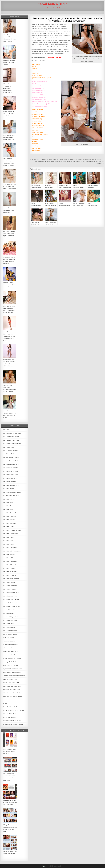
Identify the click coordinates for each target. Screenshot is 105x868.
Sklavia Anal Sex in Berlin (10, 707)
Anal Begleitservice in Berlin (11, 440)
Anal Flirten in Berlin (9, 454)
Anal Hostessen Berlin (9, 482)
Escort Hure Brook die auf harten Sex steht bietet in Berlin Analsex (9, 187)
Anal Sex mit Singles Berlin (11, 617)
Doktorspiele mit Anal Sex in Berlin (13, 648)
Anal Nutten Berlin (8, 502)
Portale (5, 703)
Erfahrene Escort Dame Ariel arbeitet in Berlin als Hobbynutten (9, 285)
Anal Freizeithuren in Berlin (11, 457)
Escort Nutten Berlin (52, 4)
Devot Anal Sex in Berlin (10, 641)
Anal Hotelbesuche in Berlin (11, 485)
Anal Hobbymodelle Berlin (10, 475)
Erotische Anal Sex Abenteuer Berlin (13, 655)
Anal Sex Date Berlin (9, 613)
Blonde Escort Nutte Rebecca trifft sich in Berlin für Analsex (9, 114)
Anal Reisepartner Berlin (10, 596)
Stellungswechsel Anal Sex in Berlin (13, 710)
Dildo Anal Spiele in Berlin (10, 644)
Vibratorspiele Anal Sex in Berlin (12, 721)
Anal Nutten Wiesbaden (10, 572)
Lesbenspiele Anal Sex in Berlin (12, 686)
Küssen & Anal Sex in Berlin (11, 683)
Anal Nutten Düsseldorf (9, 523)
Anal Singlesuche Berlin (10, 631)
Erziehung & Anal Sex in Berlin (12, 658)
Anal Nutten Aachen (8, 499)
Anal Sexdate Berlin (8, 624)
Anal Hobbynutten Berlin (10, 478)
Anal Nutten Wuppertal (9, 575)
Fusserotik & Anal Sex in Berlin (12, 672)
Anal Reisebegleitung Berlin (11, 593)
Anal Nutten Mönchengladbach (12, 551)
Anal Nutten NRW (8, 558)
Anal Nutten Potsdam (9, 568)
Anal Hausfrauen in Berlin (10, 468)
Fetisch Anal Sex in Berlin (10, 665)
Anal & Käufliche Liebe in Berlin (12, 433)
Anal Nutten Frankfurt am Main (12, 530)
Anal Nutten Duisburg (9, 520)
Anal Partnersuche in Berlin (11, 579)
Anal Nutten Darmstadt (9, 513)
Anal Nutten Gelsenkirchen (11, 534)
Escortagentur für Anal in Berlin (12, 662)
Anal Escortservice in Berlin (11, 450)
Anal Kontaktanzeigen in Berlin (12, 492)
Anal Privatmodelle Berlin (10, 586)
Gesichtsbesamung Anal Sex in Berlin (14, 676)
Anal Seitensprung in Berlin (11, 599)
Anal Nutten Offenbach (9, 565)
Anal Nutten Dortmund (9, 516)
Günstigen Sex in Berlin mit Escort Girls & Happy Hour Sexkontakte (10, 803)
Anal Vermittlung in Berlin (10, 634)
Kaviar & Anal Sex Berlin (10, 679)
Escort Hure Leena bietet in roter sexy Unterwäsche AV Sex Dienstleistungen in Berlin (9, 336)
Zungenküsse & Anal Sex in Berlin (13, 724)
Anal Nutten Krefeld (8, 544)
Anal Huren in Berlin (9, 489)
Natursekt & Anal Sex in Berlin (11, 693)
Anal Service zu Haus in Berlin (12, 606)
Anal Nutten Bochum (9, 506)
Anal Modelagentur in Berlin (11, 496)
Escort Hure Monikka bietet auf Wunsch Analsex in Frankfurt (9, 137)
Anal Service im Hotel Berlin (11, 603)
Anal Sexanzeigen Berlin (10, 620)
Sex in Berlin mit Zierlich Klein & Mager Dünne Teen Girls (10, 751)
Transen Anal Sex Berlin (10, 717)
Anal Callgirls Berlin (8, 447)
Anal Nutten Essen (8, 527)
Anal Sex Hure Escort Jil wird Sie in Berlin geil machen (9, 210)
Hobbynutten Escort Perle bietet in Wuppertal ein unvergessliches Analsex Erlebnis (8, 88)
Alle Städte (6, 430)
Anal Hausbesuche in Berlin (11, 464)
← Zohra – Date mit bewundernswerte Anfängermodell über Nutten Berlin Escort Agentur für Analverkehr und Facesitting (65, 159)
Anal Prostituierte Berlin (10, 589)
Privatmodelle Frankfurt (53, 57)
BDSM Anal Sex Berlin (9, 638)
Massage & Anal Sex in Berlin (11, 689)
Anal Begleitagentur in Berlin (11, 437)
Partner (5, 700)
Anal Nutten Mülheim (9, 554)
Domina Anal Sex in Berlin (10, 651)
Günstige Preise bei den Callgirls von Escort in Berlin (10, 854)
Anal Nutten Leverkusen (10, 548)
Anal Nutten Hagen (8, 537)
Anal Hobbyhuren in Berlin (10, 471)
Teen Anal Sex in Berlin (9, 714)
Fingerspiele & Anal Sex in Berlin (12, 669)
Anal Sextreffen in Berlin (10, 627)
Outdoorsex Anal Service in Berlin (13, 696)
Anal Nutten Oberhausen (10, 561)
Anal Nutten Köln (8, 541)
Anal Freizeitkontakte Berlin (11, 461)
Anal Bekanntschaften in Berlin (12, 444)
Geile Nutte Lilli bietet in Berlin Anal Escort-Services (9, 63)
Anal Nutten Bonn (8, 509)
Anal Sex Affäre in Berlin (10, 610)
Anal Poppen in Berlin (9, 582)
